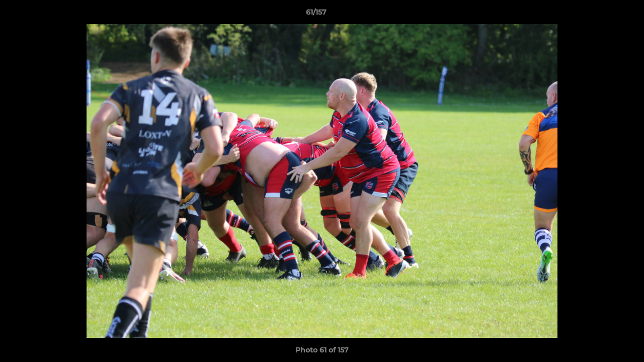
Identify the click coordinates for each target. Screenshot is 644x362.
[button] (602, 15)
